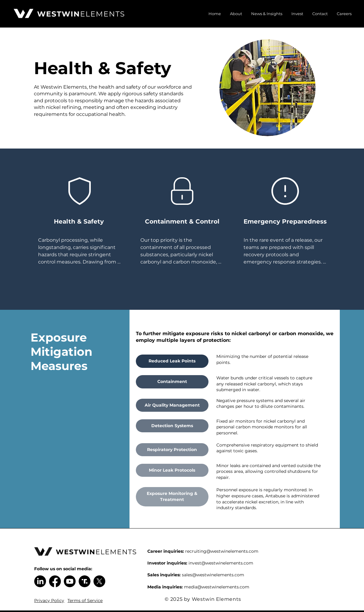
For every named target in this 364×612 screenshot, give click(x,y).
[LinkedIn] (40, 581)
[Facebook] (55, 581)
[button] (236, 14)
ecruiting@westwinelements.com (223, 551)
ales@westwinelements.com (214, 575)
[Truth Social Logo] (85, 581)
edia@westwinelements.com (219, 587)
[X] (99, 581)
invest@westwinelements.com (221, 563)
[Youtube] (70, 581)
